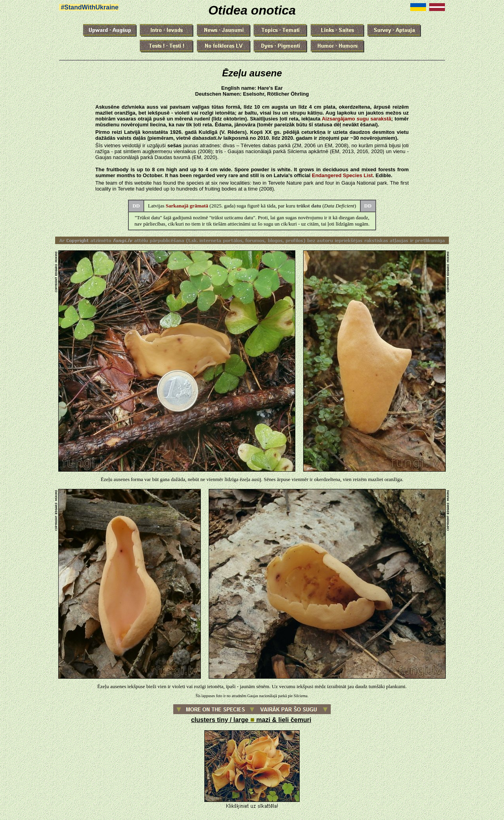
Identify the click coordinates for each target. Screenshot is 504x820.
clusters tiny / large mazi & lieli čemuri (251, 720)
